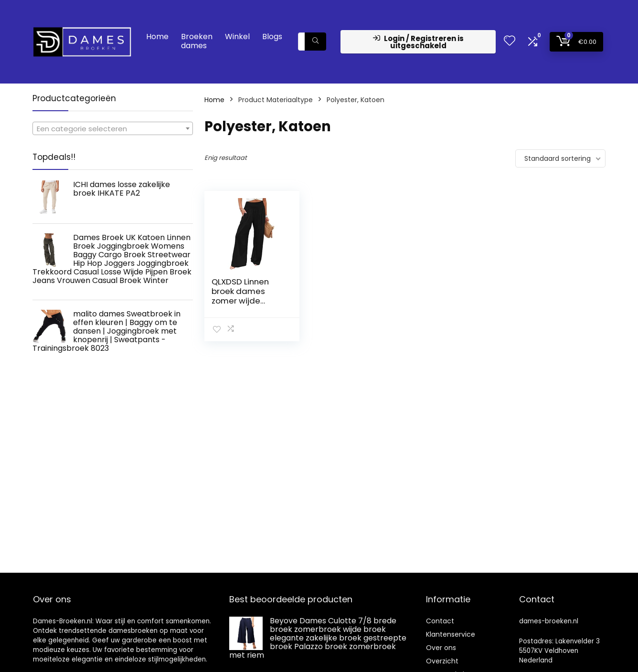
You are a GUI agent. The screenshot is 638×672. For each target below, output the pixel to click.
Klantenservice (451, 634)
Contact (440, 621)
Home (157, 37)
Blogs (272, 37)
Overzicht (442, 661)
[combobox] (113, 128)
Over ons (441, 648)
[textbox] (113, 129)
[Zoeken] (315, 42)
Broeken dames (197, 41)
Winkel (237, 37)
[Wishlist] (510, 41)
